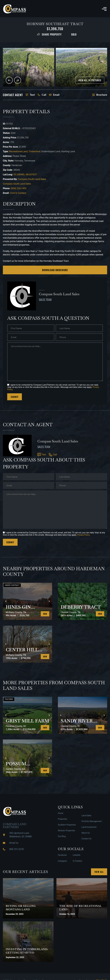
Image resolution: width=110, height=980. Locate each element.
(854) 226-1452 (19, 188)
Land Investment (89, 827)
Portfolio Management (92, 821)
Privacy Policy (83, 535)
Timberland (34, 151)
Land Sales (86, 816)
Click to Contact (18, 193)
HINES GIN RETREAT (18, 607)
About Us (86, 833)
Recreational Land (18, 151)
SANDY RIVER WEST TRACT (77, 721)
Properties (62, 819)
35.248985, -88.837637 (25, 175)
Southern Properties (67, 825)
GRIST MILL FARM (27, 721)
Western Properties (66, 831)
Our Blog (62, 836)
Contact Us (86, 839)
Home (61, 813)
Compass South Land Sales (32, 179)
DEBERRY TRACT (81, 607)
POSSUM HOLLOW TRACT (26, 764)
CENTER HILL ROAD (22, 650)
